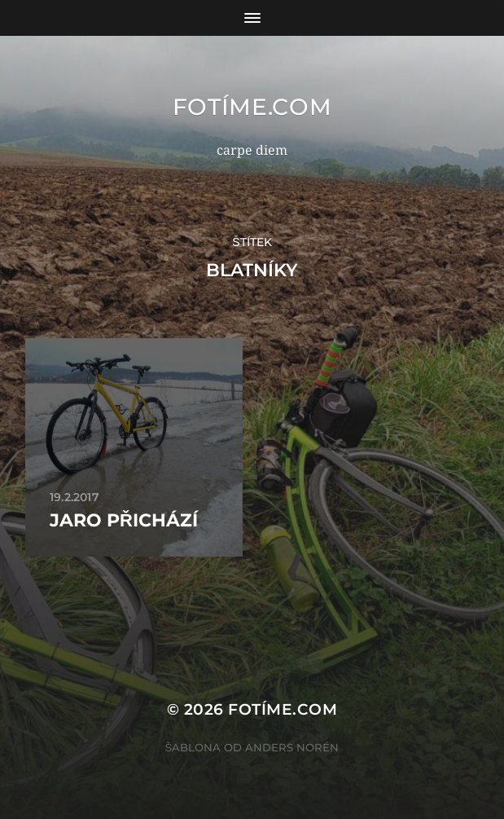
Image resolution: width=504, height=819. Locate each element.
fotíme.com (252, 107)
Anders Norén (292, 747)
